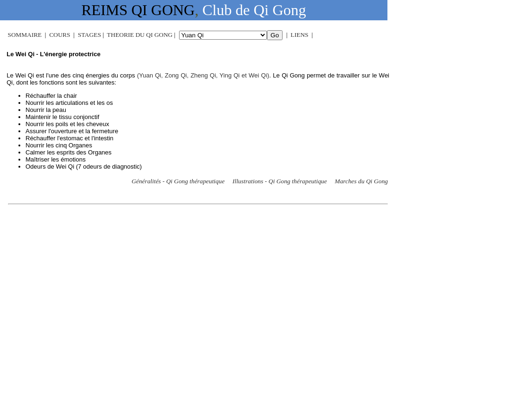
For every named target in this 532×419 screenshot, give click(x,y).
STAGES (90, 35)
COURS (60, 35)
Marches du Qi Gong (361, 181)
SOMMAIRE (25, 35)
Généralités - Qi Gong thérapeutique (178, 181)
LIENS (300, 35)
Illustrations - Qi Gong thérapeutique (280, 181)
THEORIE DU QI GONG (140, 35)
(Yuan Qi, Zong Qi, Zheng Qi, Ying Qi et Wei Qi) (203, 75)
